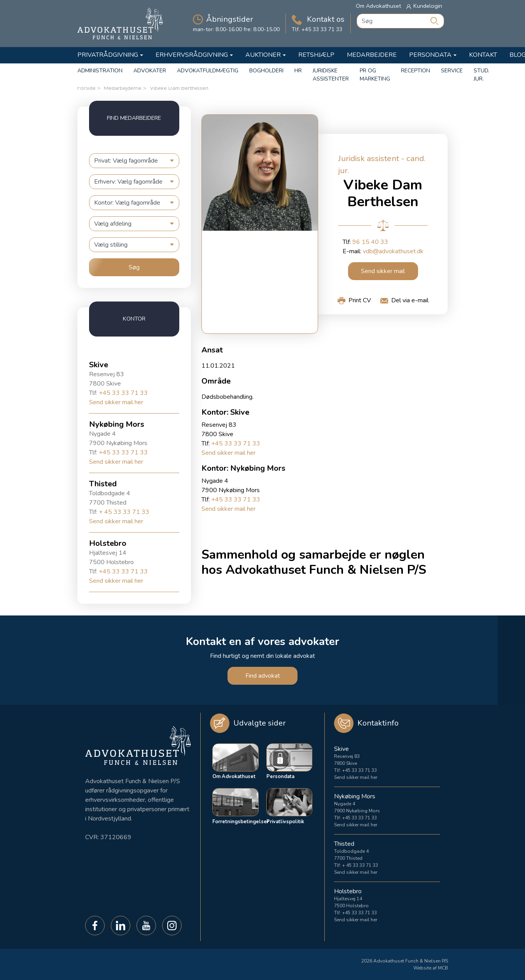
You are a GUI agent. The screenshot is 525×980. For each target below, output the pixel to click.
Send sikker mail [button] (383, 271)
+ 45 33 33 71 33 (124, 512)
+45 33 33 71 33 (123, 393)
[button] (354, 300)
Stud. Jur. (481, 75)
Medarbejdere (372, 55)
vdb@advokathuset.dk (393, 251)
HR (298, 71)
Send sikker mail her (116, 402)
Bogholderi (266, 71)
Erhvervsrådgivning (192, 55)
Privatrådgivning (108, 55)
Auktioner (263, 55)
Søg (134, 267)
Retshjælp (316, 55)
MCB (443, 968)
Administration (100, 71)
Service (452, 71)
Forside (87, 88)
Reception (416, 71)
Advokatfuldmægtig (208, 71)
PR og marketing (375, 75)
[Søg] (434, 21)
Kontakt (483, 55)
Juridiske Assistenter (331, 75)
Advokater (150, 71)
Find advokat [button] (263, 676)
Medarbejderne (123, 88)
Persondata (430, 55)
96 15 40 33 (370, 242)
